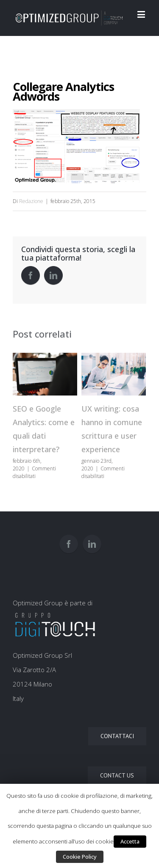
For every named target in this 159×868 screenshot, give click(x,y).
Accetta (130, 841)
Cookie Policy (80, 857)
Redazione (31, 201)
